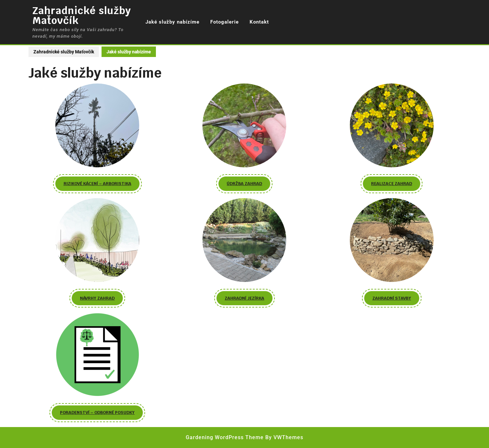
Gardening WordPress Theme (225, 437)
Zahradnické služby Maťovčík (82, 16)
